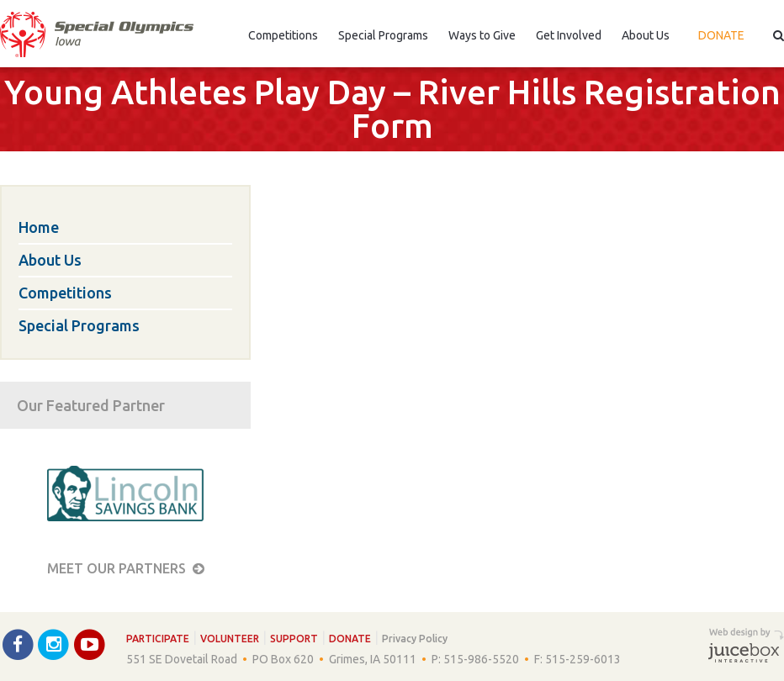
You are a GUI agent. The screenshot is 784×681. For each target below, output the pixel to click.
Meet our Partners (126, 568)
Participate (158, 639)
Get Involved (569, 35)
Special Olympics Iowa (97, 34)
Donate (721, 35)
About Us (646, 35)
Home (39, 227)
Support (294, 639)
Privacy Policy (415, 639)
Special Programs (383, 35)
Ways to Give (482, 35)
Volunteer (230, 639)
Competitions (283, 35)
